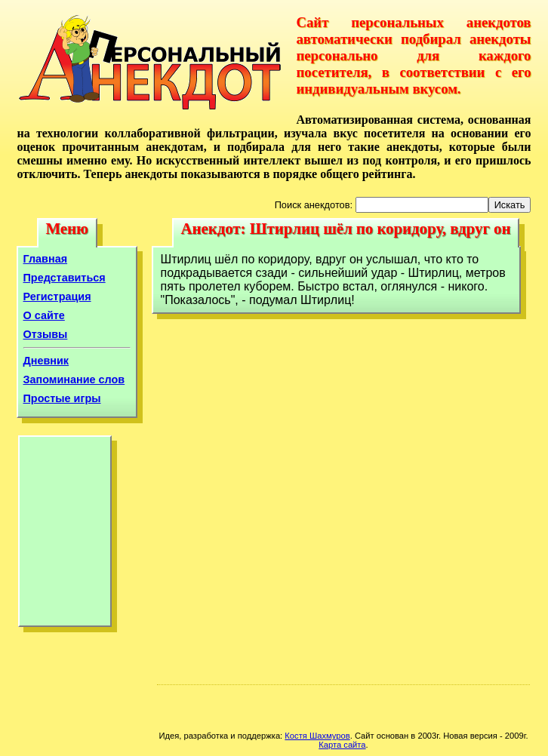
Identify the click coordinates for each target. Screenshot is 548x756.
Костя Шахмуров (317, 736)
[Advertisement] (65, 535)
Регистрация (57, 297)
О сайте (44, 315)
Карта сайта (342, 745)
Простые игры (62, 398)
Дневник (46, 361)
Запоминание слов (74, 380)
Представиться (65, 278)
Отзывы (46, 334)
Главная (46, 259)
